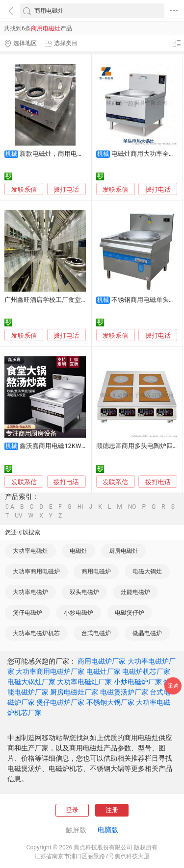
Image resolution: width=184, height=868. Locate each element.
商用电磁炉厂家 (102, 661)
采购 (173, 686)
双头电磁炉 (84, 592)
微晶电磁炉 (147, 633)
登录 (72, 810)
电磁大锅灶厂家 (31, 682)
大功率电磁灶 (30, 551)
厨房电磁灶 (124, 551)
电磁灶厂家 (104, 671)
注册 (112, 810)
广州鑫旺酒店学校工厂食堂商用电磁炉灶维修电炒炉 (78, 300)
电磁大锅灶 (147, 571)
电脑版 (108, 830)
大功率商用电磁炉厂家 (50, 671)
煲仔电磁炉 (27, 613)
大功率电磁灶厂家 (84, 682)
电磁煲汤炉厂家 (124, 692)
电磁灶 (79, 551)
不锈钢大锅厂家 (110, 702)
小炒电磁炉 (79, 613)
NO (132, 507)
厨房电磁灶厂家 (74, 692)
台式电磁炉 (96, 633)
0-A (10, 507)
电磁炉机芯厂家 (146, 671)
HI (80, 507)
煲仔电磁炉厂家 (60, 702)
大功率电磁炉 (30, 592)
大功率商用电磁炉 (36, 571)
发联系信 (24, 189)
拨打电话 (66, 189)
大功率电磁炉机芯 (36, 633)
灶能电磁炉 (135, 592)
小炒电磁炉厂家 (138, 682)
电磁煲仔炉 (130, 613)
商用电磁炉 (96, 571)
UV (18, 516)
